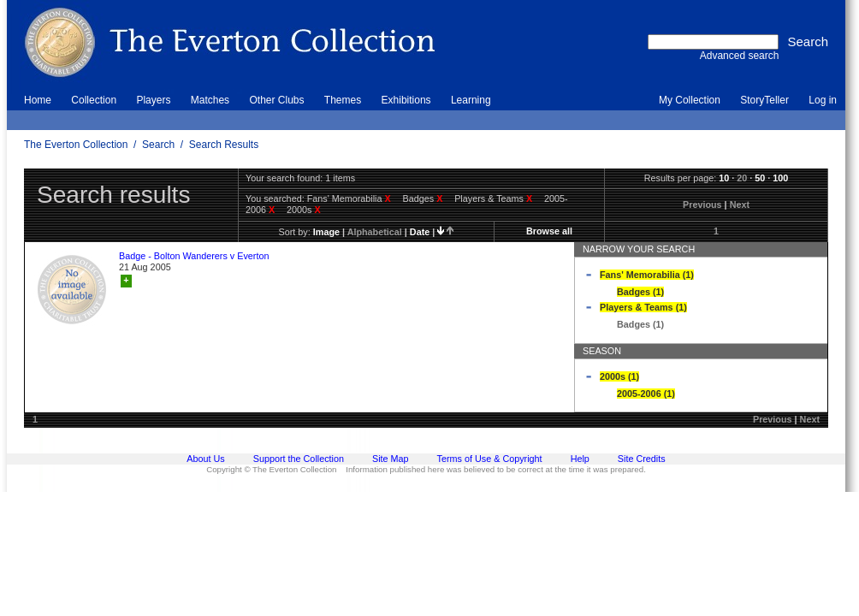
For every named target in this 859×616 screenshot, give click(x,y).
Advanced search (740, 56)
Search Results (224, 145)
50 (760, 178)
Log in (823, 100)
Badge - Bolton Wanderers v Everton (194, 256)
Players (153, 100)
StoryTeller (764, 100)
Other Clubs (276, 100)
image (326, 232)
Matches (210, 100)
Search (158, 145)
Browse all (549, 231)
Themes (343, 100)
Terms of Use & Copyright (490, 459)
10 (724, 178)
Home (38, 100)
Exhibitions (406, 100)
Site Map (391, 459)
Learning (471, 100)
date (420, 232)
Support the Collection (299, 459)
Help (580, 459)
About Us (205, 459)
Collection (94, 100)
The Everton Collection (76, 145)
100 (780, 178)
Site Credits (642, 459)
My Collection (690, 100)
